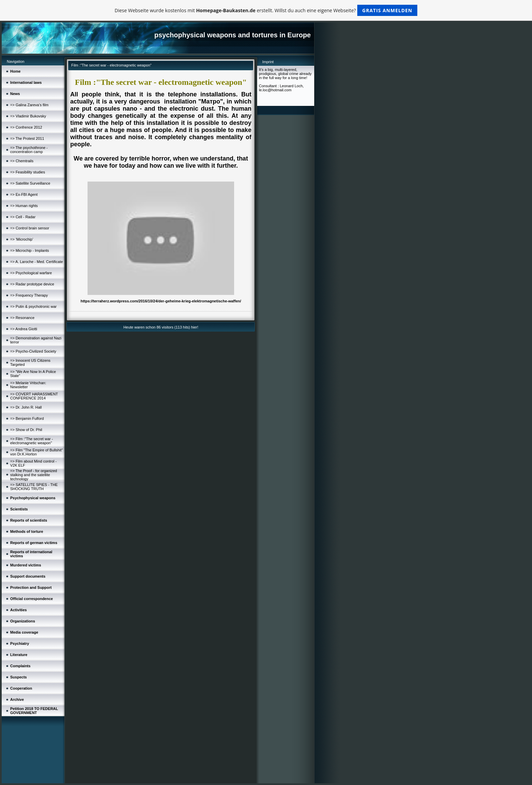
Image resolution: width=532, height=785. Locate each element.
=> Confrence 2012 (26, 127)
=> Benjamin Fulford (27, 418)
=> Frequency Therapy (29, 295)
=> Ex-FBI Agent (24, 194)
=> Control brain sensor (30, 228)
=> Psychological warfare (31, 273)
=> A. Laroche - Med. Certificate (36, 262)
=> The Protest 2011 (27, 138)
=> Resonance (22, 318)
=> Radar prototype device (32, 284)
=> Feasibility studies (28, 172)
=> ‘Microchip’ (22, 239)
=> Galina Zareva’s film (29, 105)
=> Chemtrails (22, 161)
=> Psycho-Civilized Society (33, 351)
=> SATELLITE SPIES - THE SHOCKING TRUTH (34, 487)
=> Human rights (24, 206)
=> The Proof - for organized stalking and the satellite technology (34, 475)
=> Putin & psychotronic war (33, 306)
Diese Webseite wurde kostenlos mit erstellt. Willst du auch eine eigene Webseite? (266, 10)
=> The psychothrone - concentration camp (29, 150)
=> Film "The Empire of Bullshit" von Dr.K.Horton (36, 452)
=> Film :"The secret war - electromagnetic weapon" (32, 441)
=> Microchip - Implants (30, 250)
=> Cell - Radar (23, 217)
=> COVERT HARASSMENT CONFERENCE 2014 (34, 396)
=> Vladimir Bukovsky (28, 116)
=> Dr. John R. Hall (26, 407)
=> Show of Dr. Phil (26, 430)
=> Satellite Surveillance (30, 183)
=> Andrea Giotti (24, 329)
